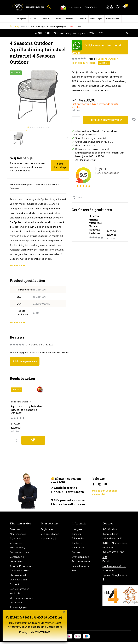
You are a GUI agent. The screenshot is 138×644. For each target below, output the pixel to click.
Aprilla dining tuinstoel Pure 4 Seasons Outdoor (96, 224)
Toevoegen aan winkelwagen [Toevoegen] (106, 120)
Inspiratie (15, 593)
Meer (79, 27)
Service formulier (19, 589)
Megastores (75, 7)
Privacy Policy (17, 548)
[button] (28, 127)
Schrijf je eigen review (25, 361)
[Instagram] (100, 484)
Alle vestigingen (19, 607)
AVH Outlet (91, 7)
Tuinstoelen (45, 19)
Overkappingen (96, 19)
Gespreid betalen (19, 570)
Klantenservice (18, 534)
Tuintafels (57, 19)
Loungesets (22, 19)
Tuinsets (33, 19)
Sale (72, 27)
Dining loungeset (59, 27)
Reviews (14, 188)
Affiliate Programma (21, 566)
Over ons (15, 529)
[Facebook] (94, 484)
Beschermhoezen (113, 19)
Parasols (82, 19)
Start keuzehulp (60, 165)
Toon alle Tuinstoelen (84, 63)
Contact (14, 584)
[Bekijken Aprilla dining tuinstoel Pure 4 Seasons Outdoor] (79, 227)
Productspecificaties (47, 185)
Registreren (47, 529)
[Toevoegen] (33, 440)
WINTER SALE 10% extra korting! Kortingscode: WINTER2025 (69, 33)
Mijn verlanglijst (49, 538)
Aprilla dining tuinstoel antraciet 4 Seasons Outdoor (27, 410)
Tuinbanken (70, 19)
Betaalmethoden (19, 552)
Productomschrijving (21, 185)
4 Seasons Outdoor (107, 59)
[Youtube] (106, 484)
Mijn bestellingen (50, 534)
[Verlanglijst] (118, 7)
